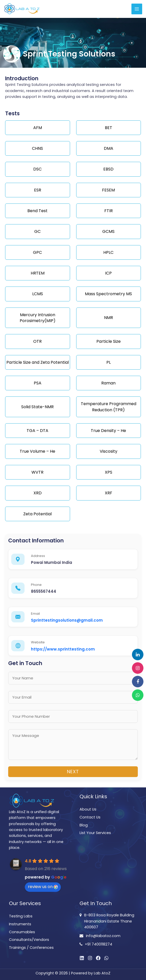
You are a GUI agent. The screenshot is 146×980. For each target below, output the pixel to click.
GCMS (108, 231)
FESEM (108, 190)
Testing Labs (21, 916)
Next (73, 772)
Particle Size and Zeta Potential (38, 362)
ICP (108, 273)
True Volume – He (37, 451)
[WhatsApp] (106, 958)
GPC (37, 252)
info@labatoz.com (103, 936)
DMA (109, 148)
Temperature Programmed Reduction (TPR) (109, 407)
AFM (38, 128)
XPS (109, 472)
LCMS (38, 294)
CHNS (37, 148)
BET (109, 128)
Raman (108, 383)
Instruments (20, 924)
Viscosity (109, 451)
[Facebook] (98, 958)
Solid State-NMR (37, 407)
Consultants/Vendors (29, 940)
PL (109, 362)
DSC (37, 169)
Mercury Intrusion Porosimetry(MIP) (38, 318)
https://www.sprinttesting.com (63, 649)
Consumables (22, 932)
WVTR (37, 472)
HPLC (108, 252)
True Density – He (108, 431)
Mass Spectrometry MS (108, 294)
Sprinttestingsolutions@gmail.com (67, 620)
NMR (109, 318)
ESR (38, 190)
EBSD (108, 169)
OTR (37, 341)
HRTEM (38, 273)
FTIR (109, 211)
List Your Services (95, 833)
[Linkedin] (82, 958)
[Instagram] (90, 958)
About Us (88, 809)
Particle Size (109, 341)
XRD (38, 493)
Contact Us (90, 817)
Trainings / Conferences (31, 948)
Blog (84, 825)
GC (37, 231)
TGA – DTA (37, 431)
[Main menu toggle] (137, 9)
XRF (109, 493)
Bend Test (37, 211)
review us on (43, 887)
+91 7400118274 (99, 944)
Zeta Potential (37, 514)
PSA (38, 383)
